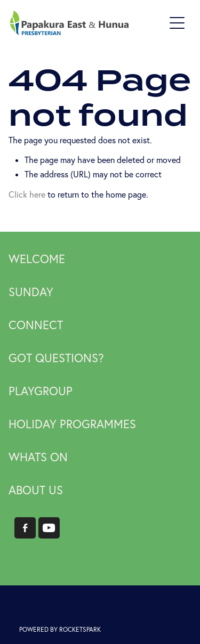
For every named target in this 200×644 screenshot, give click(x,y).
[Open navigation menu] (177, 23)
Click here (27, 194)
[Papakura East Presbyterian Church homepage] (87, 23)
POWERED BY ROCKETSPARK (60, 629)
